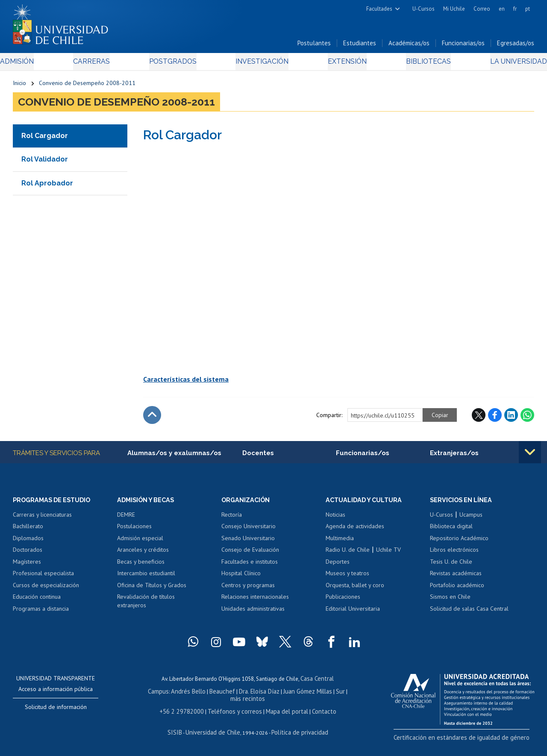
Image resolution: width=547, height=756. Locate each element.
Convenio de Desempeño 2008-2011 (87, 86)
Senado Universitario (248, 542)
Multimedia (340, 542)
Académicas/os (409, 46)
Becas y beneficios (141, 566)
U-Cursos (423, 9)
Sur (328, 695)
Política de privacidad (296, 733)
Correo (482, 9)
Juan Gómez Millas (297, 695)
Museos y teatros (347, 577)
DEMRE (126, 519)
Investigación (260, 65)
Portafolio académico (457, 589)
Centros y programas (248, 589)
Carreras (100, 65)
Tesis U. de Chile (451, 566)
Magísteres (27, 566)
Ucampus (471, 519)
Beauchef (218, 695)
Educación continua (37, 601)
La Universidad (502, 65)
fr (515, 9)
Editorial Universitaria (353, 613)
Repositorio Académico (459, 542)
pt (528, 9)
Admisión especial (140, 542)
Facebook (495, 418)
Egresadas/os (516, 46)
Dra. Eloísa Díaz (252, 695)
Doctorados (28, 554)
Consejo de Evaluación (250, 554)
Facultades (379, 9)
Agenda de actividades (355, 530)
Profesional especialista (43, 577)
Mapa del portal (282, 713)
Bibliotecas (417, 65)
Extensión (341, 65)
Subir (152, 418)
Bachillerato (28, 530)
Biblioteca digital (451, 530)
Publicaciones (343, 601)
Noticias (335, 519)
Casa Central (317, 683)
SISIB (181, 733)
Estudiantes (360, 46)
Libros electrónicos (454, 554)
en (502, 9)
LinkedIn (511, 418)
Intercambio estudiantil (146, 577)
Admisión (32, 65)
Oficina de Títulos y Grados (152, 589)
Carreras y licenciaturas (42, 519)
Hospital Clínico (241, 577)
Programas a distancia (41, 613)
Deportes (338, 566)
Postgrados (175, 65)
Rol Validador (45, 163)
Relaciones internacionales (255, 601)
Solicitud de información (56, 712)
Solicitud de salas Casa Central (469, 613)
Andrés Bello (187, 695)
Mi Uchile (454, 9)
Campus (160, 695)
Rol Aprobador (47, 186)
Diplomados (28, 542)
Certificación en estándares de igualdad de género (474, 741)
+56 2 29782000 (188, 713)
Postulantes (314, 46)
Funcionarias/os (463, 46)
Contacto (316, 713)
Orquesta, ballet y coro (355, 589)
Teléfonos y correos (235, 713)
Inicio (19, 86)
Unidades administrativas (253, 613)
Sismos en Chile (450, 601)
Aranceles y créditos (143, 554)
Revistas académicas (456, 577)
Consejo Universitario (249, 530)
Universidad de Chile (215, 733)
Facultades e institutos (250, 566)
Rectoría (232, 519)
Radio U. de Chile (348, 554)
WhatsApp (527, 418)
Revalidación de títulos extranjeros (146, 606)
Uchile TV (388, 554)
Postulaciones (134, 530)
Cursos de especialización (46, 589)
